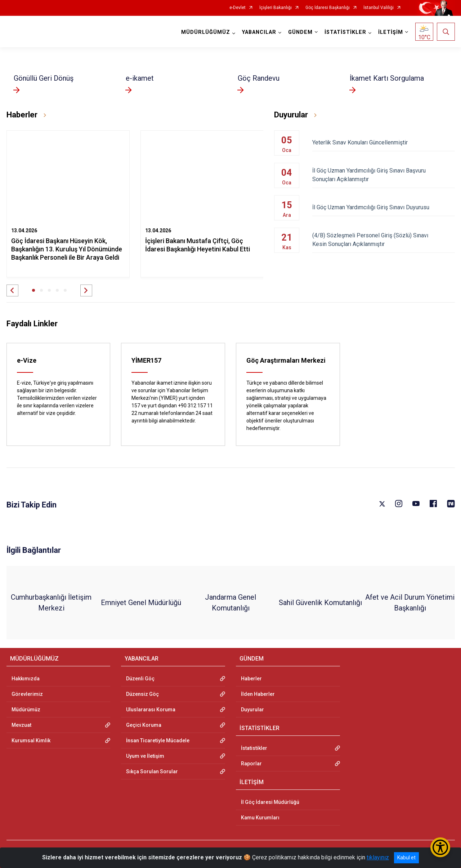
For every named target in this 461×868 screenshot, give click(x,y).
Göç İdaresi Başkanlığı (328, 8)
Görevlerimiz (27, 694)
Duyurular (252, 710)
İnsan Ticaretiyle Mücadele (158, 741)
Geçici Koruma (144, 725)
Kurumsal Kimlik (31, 741)
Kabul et (406, 858)
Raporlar (251, 764)
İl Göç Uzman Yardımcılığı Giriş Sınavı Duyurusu (383, 207)
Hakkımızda (26, 679)
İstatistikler (254, 748)
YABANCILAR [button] (259, 32)
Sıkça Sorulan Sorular (152, 771)
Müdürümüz (26, 710)
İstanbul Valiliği (379, 8)
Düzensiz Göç (142, 694)
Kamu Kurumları (260, 818)
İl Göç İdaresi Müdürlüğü (270, 802)
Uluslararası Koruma (151, 710)
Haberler (251, 679)
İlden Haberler (258, 694)
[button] (12, 290)
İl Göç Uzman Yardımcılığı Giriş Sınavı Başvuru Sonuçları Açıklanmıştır (383, 175)
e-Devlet (238, 8)
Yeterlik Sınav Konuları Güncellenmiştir (383, 142)
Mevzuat (21, 725)
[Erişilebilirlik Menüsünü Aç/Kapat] (440, 847)
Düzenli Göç (140, 679)
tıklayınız (378, 857)
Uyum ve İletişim (145, 756)
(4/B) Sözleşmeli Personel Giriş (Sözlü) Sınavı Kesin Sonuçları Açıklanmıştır (383, 240)
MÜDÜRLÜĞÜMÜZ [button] (206, 32)
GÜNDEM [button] (300, 32)
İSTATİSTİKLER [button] (345, 32)
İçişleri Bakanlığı (276, 8)
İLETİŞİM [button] (391, 32)
